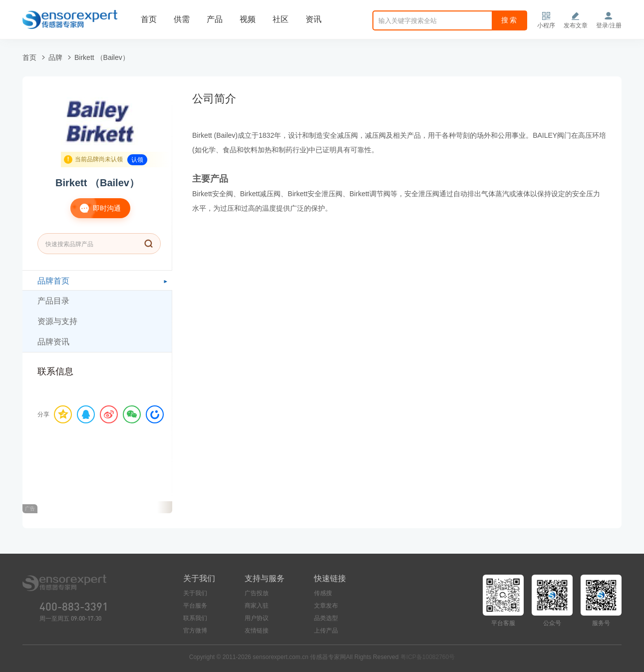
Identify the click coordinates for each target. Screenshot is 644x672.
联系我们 (195, 618)
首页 (149, 19)
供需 (182, 19)
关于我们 (195, 593)
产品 (215, 19)
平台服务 (195, 606)
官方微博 (195, 631)
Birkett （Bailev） (102, 57)
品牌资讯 (53, 342)
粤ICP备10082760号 (428, 657)
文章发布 (326, 606)
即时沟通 (96, 208)
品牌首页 (53, 281)
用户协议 (257, 618)
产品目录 (53, 301)
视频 (248, 19)
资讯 (314, 19)
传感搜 (323, 593)
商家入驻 (257, 606)
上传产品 (326, 631)
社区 (281, 19)
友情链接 (257, 631)
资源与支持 (57, 321)
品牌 (55, 57)
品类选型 (326, 618)
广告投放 (257, 593)
